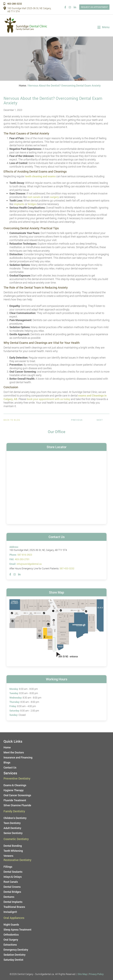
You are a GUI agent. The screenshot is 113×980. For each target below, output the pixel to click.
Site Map (82, 974)
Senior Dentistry (13, 833)
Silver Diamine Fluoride (17, 805)
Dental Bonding (13, 846)
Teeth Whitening (13, 851)
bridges (32, 204)
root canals (34, 197)
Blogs (7, 762)
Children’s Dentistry (15, 818)
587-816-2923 (25, 555)
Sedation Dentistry (14, 955)
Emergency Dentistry (16, 950)
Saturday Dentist (13, 960)
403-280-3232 (13, 4)
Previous (77, 420)
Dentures (9, 897)
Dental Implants (13, 902)
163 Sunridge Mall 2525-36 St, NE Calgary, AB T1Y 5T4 (27, 10)
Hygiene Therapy (14, 790)
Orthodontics (11, 935)
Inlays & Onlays (13, 877)
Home (22, 85)
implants (19, 204)
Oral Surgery (11, 940)
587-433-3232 (67, 568)
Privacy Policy (96, 974)
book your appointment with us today (48, 399)
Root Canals (11, 882)
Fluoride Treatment (15, 800)
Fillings (8, 867)
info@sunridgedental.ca (29, 564)
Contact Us (10, 767)
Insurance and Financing (18, 757)
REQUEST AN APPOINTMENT (94, 7)
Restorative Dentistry (17, 860)
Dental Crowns (12, 887)
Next (100, 420)
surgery (54, 197)
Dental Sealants (13, 872)
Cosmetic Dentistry (16, 839)
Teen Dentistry (12, 823)
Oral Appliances (14, 918)
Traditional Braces (14, 907)
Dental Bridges (12, 892)
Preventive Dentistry (17, 778)
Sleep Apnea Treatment (17, 930)
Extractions (10, 945)
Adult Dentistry (12, 828)
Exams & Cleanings (15, 785)
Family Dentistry (14, 811)
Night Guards (11, 924)
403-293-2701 (22, 559)
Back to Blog (12, 420)
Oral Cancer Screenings (17, 795)
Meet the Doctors (14, 752)
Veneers (8, 856)
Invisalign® (10, 912)
